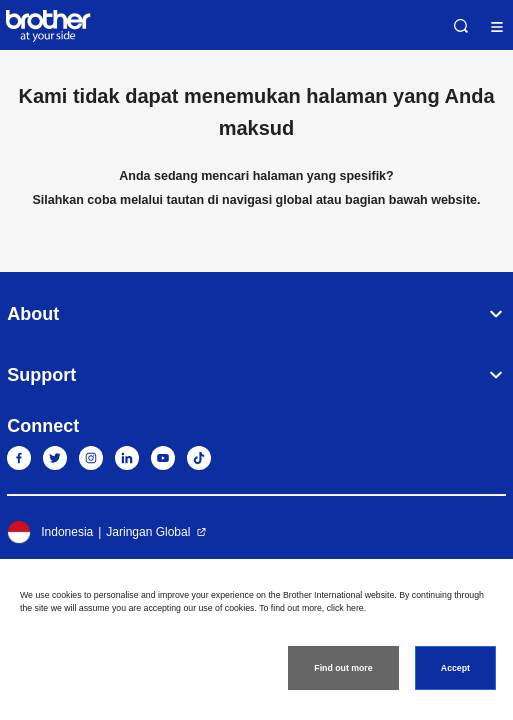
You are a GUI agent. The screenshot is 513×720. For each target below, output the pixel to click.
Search (461, 26)
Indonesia (50, 532)
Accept (455, 668)
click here (345, 608)
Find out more (343, 668)
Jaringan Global (148, 532)
